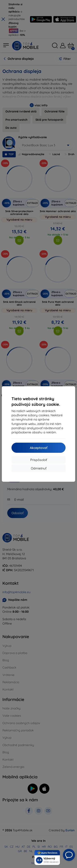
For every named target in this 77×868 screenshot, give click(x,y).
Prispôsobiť (39, 460)
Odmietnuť (39, 468)
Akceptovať (39, 448)
